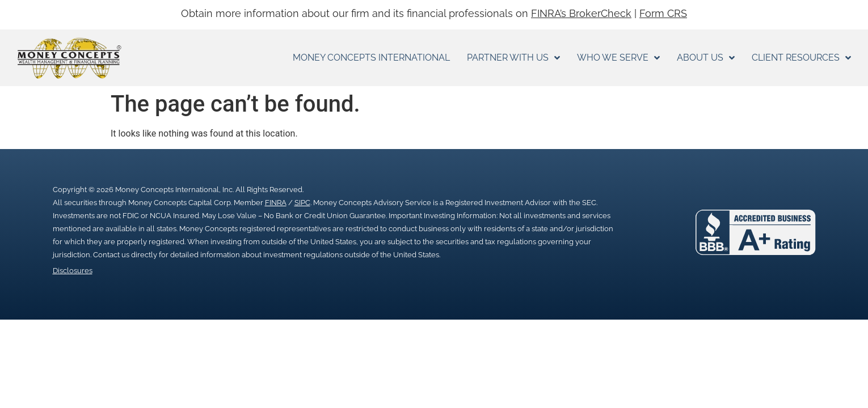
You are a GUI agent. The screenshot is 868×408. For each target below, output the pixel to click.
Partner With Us (513, 58)
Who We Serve (618, 58)
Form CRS (663, 13)
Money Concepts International (371, 58)
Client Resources (801, 58)
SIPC (302, 203)
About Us (706, 58)
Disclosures (73, 271)
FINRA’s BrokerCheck (581, 13)
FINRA (276, 203)
